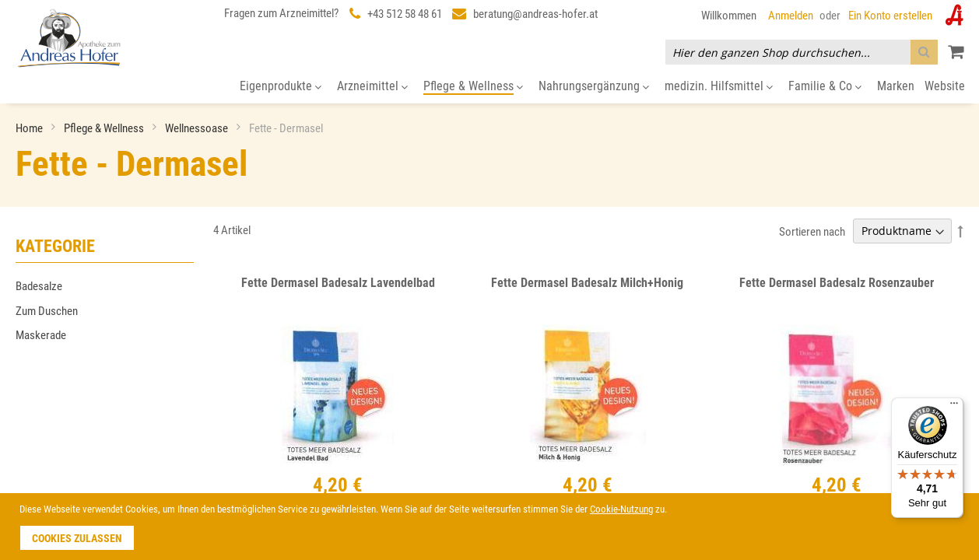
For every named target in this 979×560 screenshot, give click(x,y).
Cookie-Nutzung (621, 509)
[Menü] (954, 407)
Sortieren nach (812, 231)
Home (30, 128)
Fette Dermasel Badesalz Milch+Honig (587, 283)
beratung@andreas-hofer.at (535, 14)
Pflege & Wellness (105, 128)
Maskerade (41, 335)
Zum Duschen (47, 311)
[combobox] (802, 52)
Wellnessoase (198, 128)
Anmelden (791, 16)
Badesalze (39, 286)
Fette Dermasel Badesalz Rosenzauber (837, 283)
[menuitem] (281, 87)
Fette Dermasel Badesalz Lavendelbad (338, 283)
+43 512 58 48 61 (405, 14)
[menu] (489, 87)
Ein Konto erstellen (890, 16)
